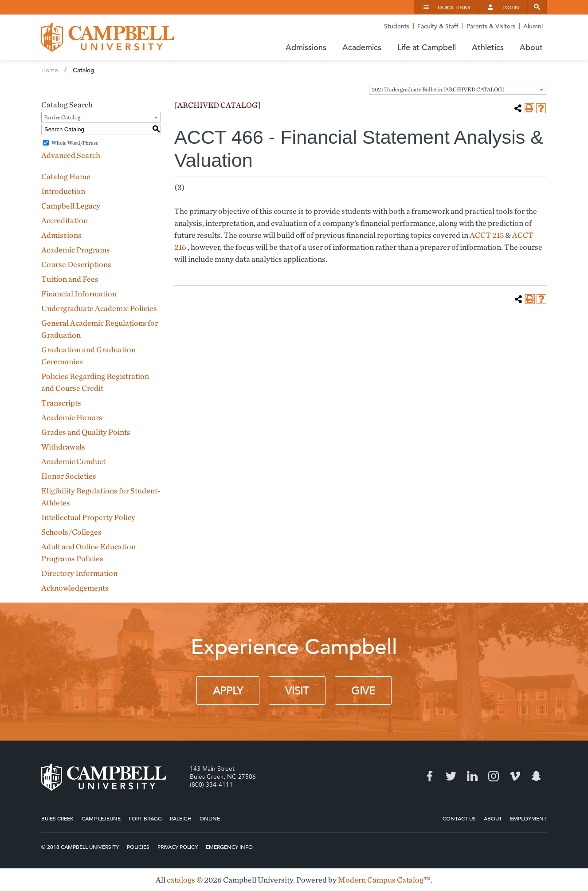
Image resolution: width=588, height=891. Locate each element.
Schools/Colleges (71, 532)
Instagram (494, 776)
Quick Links (454, 7)
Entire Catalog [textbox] (62, 117)
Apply (228, 691)
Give (363, 691)
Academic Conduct (73, 461)
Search (537, 7)
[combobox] (458, 89)
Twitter (451, 776)
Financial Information (79, 294)
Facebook (430, 776)
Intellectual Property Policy (88, 517)
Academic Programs (76, 250)
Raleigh (181, 818)
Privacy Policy (178, 847)
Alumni (533, 26)
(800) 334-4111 (211, 785)
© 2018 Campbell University (80, 847)
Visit (297, 691)
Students (397, 26)
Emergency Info (229, 847)
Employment (528, 818)
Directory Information (79, 573)
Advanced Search (71, 155)
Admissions (61, 235)
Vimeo (515, 776)
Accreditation (65, 220)
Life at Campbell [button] (427, 47)
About (493, 818)
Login (511, 7)
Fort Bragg (145, 818)
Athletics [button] (488, 47)
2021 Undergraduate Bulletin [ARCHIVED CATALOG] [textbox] (438, 89)
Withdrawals (63, 447)
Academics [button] (362, 47)
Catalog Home (66, 176)
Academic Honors (72, 417)
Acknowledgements (75, 588)
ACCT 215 (487, 235)
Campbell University (108, 37)
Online (210, 818)
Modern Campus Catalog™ (384, 880)
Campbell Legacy (71, 206)
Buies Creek (57, 818)
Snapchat (536, 776)
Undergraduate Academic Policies (99, 308)
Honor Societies (69, 476)
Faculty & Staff (438, 26)
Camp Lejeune (101, 818)
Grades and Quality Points (86, 432)
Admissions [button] (306, 47)
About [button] (531, 47)
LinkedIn (472, 776)
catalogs (181, 880)
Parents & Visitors (491, 26)
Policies (138, 847)
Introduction (63, 191)
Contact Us (459, 818)
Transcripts (61, 403)
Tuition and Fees (70, 279)
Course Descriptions (76, 264)
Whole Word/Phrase (75, 143)
